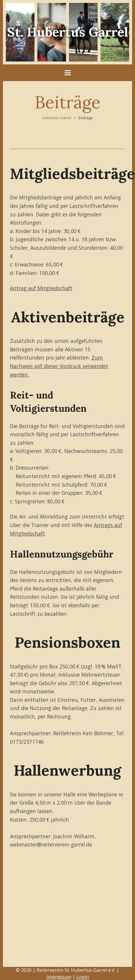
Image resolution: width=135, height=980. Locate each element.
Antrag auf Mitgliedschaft (41, 288)
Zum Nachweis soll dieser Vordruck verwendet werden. (59, 366)
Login (83, 977)
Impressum (59, 977)
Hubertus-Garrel (57, 118)
